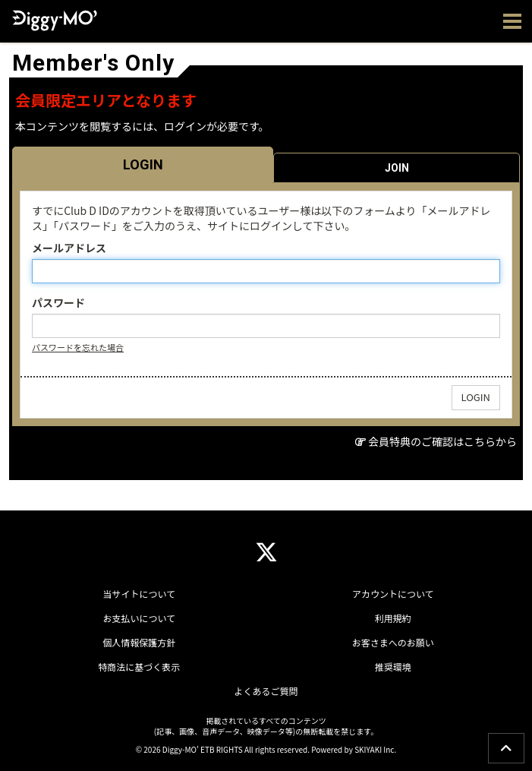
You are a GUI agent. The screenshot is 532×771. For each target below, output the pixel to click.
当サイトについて (139, 594)
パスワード (58, 302)
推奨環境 (393, 667)
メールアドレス (69, 248)
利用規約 (393, 618)
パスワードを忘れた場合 (78, 347)
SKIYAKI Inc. (375, 749)
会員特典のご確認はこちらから (442, 441)
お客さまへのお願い (393, 642)
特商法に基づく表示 (139, 667)
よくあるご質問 (266, 691)
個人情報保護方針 (139, 642)
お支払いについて (139, 618)
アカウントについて (393, 594)
